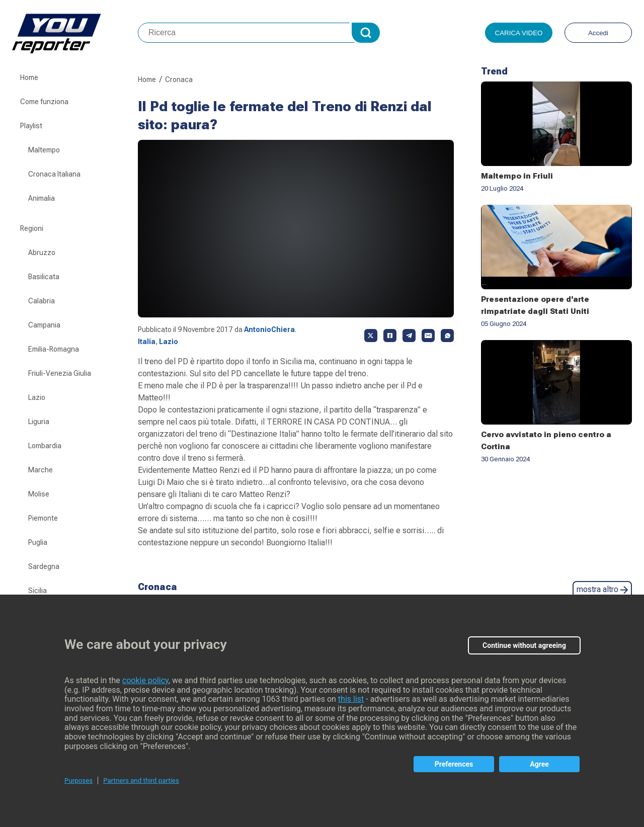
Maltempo (44, 150)
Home (29, 77)
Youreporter (75, 33)
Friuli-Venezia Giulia (60, 373)
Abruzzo (42, 253)
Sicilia (37, 591)
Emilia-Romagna (54, 349)
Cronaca (179, 79)
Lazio (37, 397)
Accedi (598, 33)
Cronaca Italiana (54, 174)
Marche (41, 470)
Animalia (42, 198)
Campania (44, 325)
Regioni (32, 228)
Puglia (38, 542)
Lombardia (45, 446)
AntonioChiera (269, 329)
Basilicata (44, 277)
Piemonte (43, 518)
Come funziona (44, 102)
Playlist (31, 126)
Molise (39, 494)
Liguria (39, 422)
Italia (147, 342)
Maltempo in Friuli (517, 176)
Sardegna (44, 566)
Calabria (42, 301)
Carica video (519, 33)
